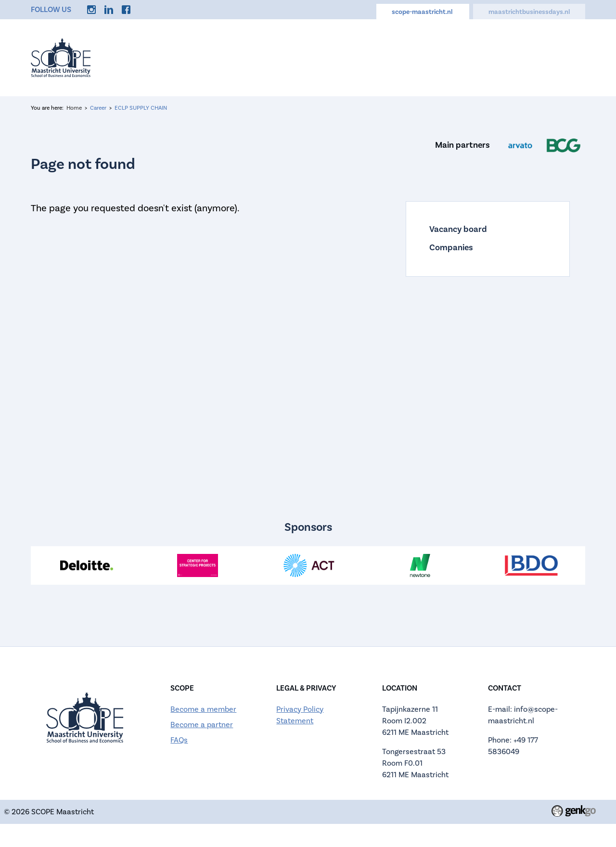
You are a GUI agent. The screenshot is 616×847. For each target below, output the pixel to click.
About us (276, 54)
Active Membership (349, 54)
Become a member (203, 709)
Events (228, 54)
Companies (451, 248)
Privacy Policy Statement (300, 715)
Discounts (519, 54)
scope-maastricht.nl (423, 12)
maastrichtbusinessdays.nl (529, 12)
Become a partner (202, 725)
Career (469, 54)
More (566, 54)
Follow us (51, 10)
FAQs (179, 740)
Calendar (421, 54)
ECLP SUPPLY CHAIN (141, 108)
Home (186, 54)
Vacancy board (458, 230)
